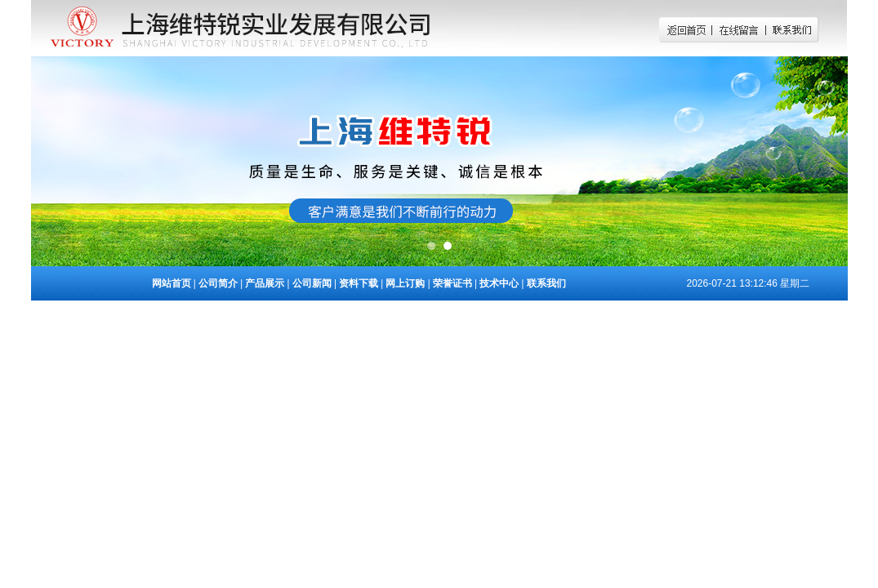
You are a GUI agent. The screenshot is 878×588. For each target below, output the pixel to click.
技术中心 (499, 283)
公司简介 (218, 283)
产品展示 (265, 283)
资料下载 (359, 283)
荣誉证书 (452, 283)
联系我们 (546, 283)
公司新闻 (312, 283)
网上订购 (405, 283)
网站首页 (172, 283)
